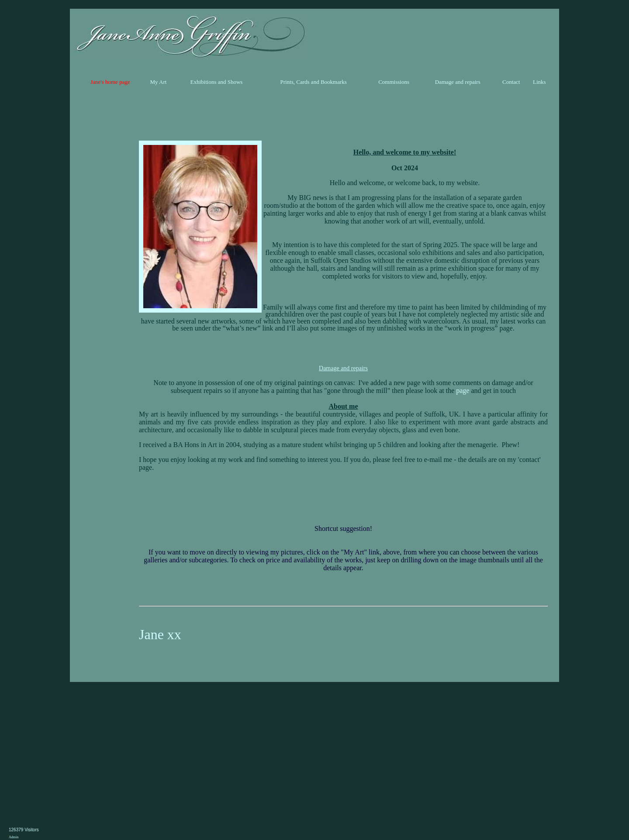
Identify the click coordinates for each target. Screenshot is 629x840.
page (463, 391)
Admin (14, 837)
